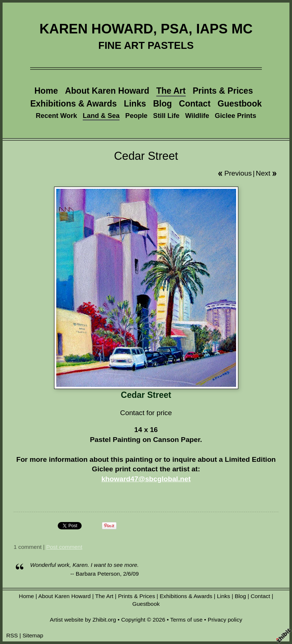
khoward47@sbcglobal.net (146, 479)
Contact (195, 104)
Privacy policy (225, 620)
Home (46, 91)
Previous (238, 173)
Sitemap (33, 635)
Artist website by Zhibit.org (83, 620)
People (136, 116)
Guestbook (240, 104)
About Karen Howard (107, 91)
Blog (162, 104)
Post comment (64, 547)
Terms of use (186, 620)
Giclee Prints (236, 116)
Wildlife (197, 116)
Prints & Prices (223, 91)
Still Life (166, 116)
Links (135, 104)
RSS (12, 635)
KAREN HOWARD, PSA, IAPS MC (146, 29)
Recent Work (56, 116)
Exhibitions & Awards (73, 104)
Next (263, 173)
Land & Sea (101, 116)
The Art (171, 91)
